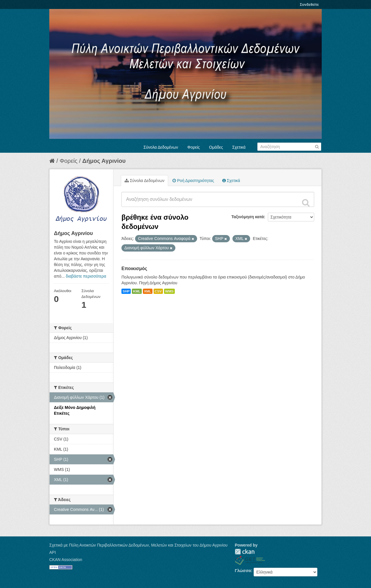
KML (137, 291)
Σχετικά (239, 147)
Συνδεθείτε (309, 4)
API (53, 552)
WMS (169, 291)
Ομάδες (216, 147)
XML (148, 291)
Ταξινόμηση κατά (248, 217)
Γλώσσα (243, 571)
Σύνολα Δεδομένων (161, 147)
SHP (126, 291)
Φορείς (193, 147)
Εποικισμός (134, 268)
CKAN (245, 552)
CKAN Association (66, 560)
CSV (158, 291)
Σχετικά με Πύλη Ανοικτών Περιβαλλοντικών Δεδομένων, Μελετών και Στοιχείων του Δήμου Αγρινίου (138, 545)
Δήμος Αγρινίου (104, 161)
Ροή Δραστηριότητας (193, 181)
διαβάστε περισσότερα (86, 276)
